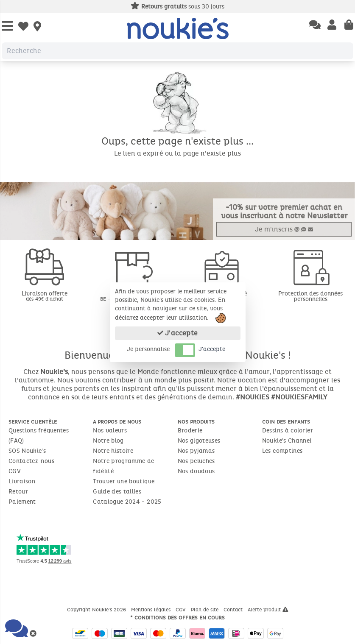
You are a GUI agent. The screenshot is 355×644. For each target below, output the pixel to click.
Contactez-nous (31, 461)
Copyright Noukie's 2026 (97, 610)
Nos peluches (196, 461)
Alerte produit (268, 610)
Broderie (190, 431)
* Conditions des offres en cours (177, 618)
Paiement (22, 502)
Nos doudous (196, 471)
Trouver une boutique (124, 481)
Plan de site (205, 610)
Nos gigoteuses (199, 441)
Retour (18, 492)
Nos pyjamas (196, 451)
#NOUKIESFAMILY (299, 397)
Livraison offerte (44, 296)
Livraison (22, 481)
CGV (15, 471)
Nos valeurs (110, 431)
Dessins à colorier (288, 431)
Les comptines (282, 451)
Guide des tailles (117, 492)
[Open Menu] (7, 26)
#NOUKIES (253, 397)
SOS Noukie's (27, 451)
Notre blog (108, 441)
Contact (234, 610)
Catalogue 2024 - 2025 (127, 502)
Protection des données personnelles (310, 296)
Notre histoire (113, 451)
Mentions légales (152, 610)
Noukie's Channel (287, 441)
